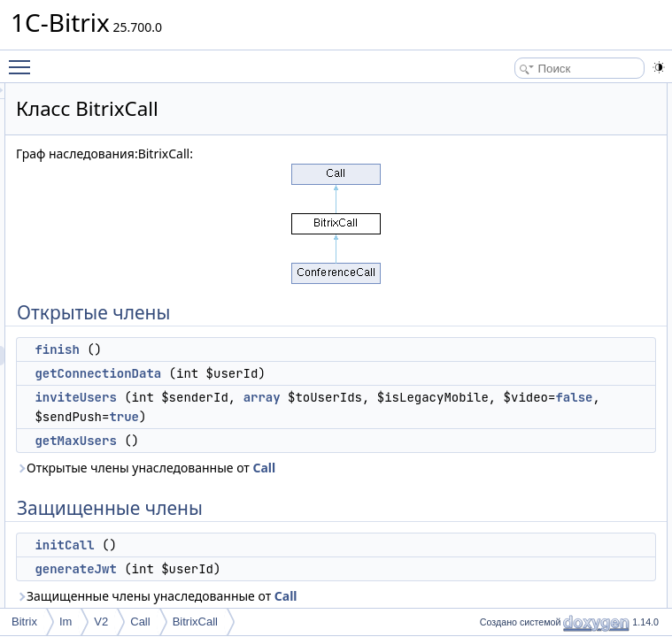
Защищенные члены (525, 190)
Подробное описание (527, 307)
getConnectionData (319, 373)
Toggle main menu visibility (24, 59)
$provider (511, 268)
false (327, 495)
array (357, 436)
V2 (101, 622)
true (345, 514)
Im (66, 622)
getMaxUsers (297, 538)
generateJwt (518, 229)
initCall (505, 210)
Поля (487, 463)
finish (278, 349)
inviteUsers (297, 417)
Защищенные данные (528, 249)
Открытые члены (517, 93)
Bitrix (24, 622)
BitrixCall (195, 622)
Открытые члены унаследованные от (309, 575)
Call (369, 584)
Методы (494, 326)
